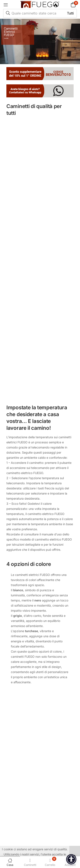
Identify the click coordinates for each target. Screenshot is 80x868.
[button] (68, 5)
